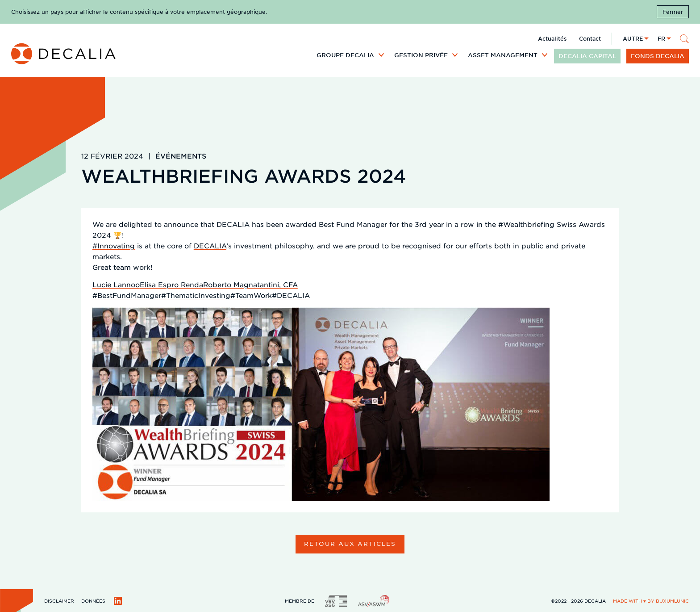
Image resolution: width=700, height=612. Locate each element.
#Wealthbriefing (526, 224)
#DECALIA (291, 295)
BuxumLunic (672, 601)
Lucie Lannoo (116, 284)
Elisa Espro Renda (171, 284)
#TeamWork (251, 295)
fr (661, 38)
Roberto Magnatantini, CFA (250, 284)
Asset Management (503, 55)
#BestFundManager (127, 295)
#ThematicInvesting (196, 295)
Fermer (673, 12)
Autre (633, 38)
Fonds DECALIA (658, 56)
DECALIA (233, 224)
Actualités (552, 38)
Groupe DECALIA (345, 55)
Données (93, 601)
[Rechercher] (684, 39)
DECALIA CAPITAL (587, 56)
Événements (181, 156)
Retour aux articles (350, 543)
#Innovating (114, 245)
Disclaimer (59, 601)
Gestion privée (421, 55)
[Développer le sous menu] (381, 54)
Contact (590, 38)
